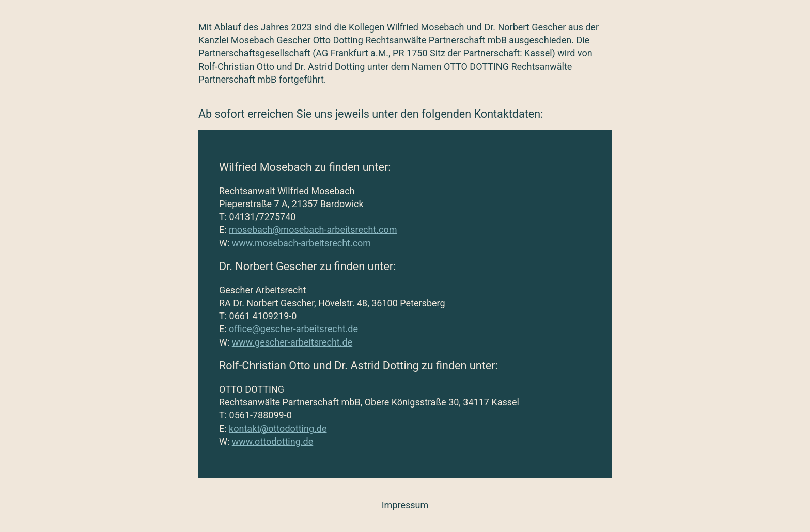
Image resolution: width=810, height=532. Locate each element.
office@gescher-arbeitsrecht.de (293, 329)
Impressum (405, 505)
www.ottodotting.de (272, 441)
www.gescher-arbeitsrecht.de (292, 342)
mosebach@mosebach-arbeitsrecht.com (313, 230)
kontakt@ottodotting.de (278, 428)
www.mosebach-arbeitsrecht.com (301, 243)
